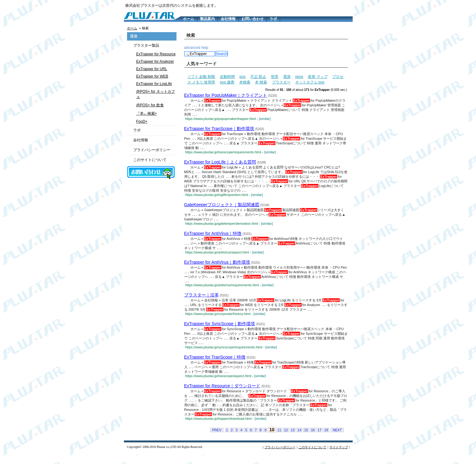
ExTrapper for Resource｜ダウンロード (222, 394)
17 (320, 440)
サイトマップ (339, 457)
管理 (274, 77)
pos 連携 (227, 82)
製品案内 (207, 19)
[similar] (265, 120)
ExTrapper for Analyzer (155, 62)
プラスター (281, 82)
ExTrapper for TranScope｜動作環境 (219, 130)
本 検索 (261, 82)
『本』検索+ (147, 113)
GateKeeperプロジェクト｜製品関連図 (222, 208)
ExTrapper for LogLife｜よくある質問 (220, 164)
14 (300, 440)
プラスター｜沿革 (202, 301)
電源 (287, 77)
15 (306, 440)
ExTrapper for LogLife (154, 84)
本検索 (245, 82)
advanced (192, 48)
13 (293, 440)
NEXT (337, 440)
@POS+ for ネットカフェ (156, 94)
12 (286, 440)
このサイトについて (150, 160)
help (205, 48)
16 (313, 440)
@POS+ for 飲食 (150, 105)
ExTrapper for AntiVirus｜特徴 (213, 237)
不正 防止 (258, 77)
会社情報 (228, 19)
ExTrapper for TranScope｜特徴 (215, 364)
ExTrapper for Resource (156, 54)
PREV (217, 440)
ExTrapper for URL (152, 69)
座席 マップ (318, 77)
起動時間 (227, 77)
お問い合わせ (253, 19)
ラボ (273, 19)
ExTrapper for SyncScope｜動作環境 (220, 330)
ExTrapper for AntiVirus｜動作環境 (217, 267)
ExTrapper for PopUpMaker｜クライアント (226, 95)
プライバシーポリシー (152, 150)
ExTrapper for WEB (152, 76)
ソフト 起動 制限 (201, 77)
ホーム (189, 19)
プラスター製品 (146, 45)
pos (242, 77)
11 (279, 440)
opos (299, 77)
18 (326, 440)
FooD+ (142, 121)
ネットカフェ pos (310, 82)
